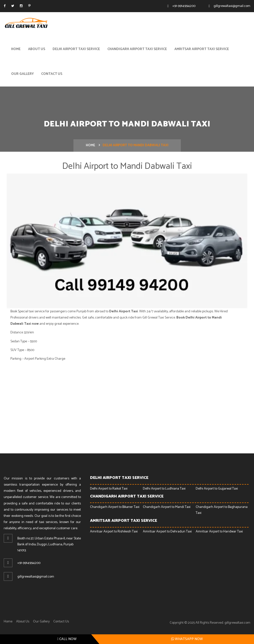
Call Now (67, 639)
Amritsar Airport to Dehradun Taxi (167, 532)
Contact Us (52, 74)
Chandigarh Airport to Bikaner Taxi (115, 507)
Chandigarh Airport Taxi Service (137, 49)
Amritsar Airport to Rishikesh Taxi (114, 532)
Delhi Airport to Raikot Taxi (109, 489)
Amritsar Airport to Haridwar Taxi (219, 532)
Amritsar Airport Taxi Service (202, 49)
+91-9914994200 (184, 6)
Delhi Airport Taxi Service (76, 49)
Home (16, 49)
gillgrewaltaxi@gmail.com (232, 6)
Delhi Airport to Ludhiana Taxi (164, 489)
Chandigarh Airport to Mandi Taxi (167, 507)
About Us (37, 49)
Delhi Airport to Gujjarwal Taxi (217, 489)
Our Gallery (22, 74)
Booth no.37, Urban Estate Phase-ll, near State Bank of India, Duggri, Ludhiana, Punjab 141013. (49, 545)
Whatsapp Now (187, 639)
